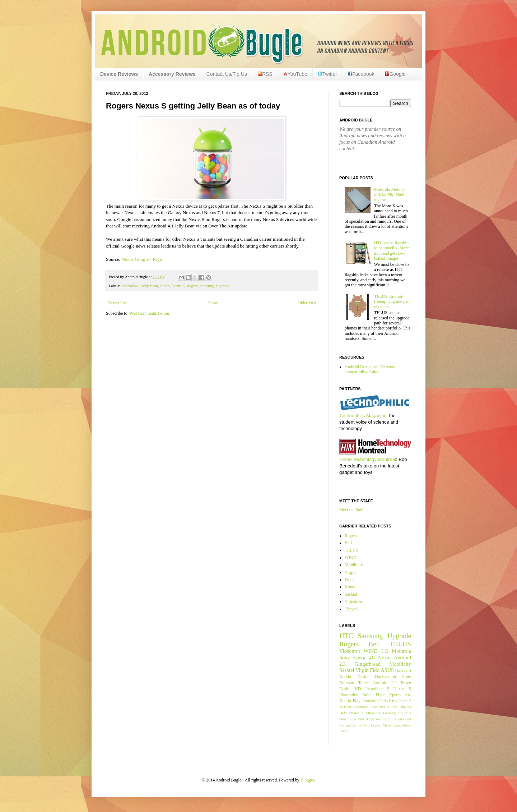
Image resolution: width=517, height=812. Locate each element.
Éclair (343, 731)
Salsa (397, 725)
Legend (376, 725)
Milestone (373, 713)
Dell (408, 719)
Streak (407, 725)
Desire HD (350, 689)
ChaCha (405, 707)
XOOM (345, 707)
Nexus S (178, 286)
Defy (343, 713)
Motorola (401, 651)
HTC (346, 636)
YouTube (295, 74)
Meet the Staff (351, 510)
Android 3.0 (372, 701)
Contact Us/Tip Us (227, 74)
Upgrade (222, 286)
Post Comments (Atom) (150, 313)
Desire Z (356, 713)
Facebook (361, 74)
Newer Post (118, 303)
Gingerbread (368, 664)
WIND (351, 558)
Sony (345, 658)
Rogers (192, 286)
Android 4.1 (130, 286)
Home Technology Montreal (368, 459)
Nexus (165, 286)
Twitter (328, 74)
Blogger (307, 780)
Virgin (350, 572)
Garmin (344, 725)
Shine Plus (356, 719)
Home (213, 303)
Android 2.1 (384, 719)
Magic (388, 725)
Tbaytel (351, 609)
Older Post (307, 303)
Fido (349, 580)
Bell (348, 543)
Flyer (380, 695)
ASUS (387, 670)
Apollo (399, 719)
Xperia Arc (400, 695)
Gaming (389, 713)
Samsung (207, 286)
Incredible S (377, 689)
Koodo (351, 587)
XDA (370, 719)
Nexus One (388, 707)
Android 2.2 (385, 683)
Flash (373, 707)
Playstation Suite (355, 695)
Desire (363, 677)
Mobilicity (354, 565)
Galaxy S (403, 670)
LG (385, 651)
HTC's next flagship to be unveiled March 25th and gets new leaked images (392, 251)
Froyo (406, 683)
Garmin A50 (360, 725)
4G (372, 658)
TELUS (351, 550)
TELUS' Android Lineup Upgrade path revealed (392, 302)
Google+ (397, 74)
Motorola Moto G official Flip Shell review (389, 195)
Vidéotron (353, 601)
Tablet (364, 683)
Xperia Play (350, 701)
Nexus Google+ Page (142, 259)
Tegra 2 (405, 701)
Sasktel (351, 594)
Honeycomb (385, 677)
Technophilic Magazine (363, 416)
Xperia (360, 658)
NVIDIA (390, 701)
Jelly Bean (150, 286)
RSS (265, 74)
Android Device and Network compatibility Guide (370, 369)
